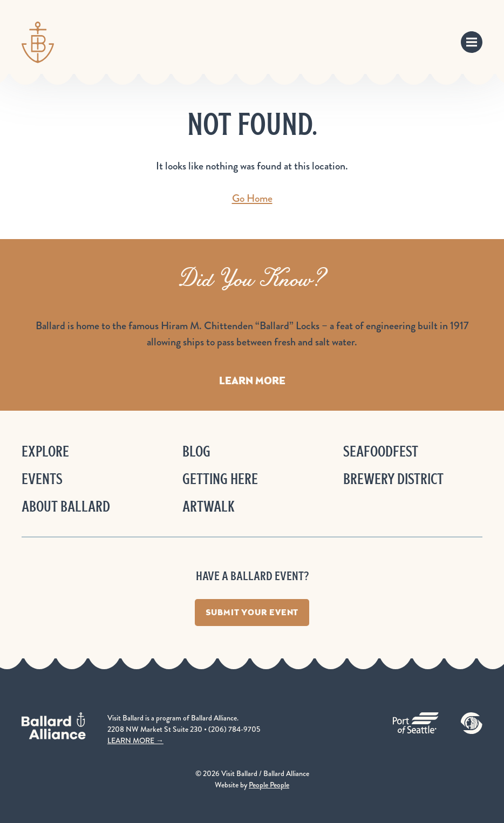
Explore (45, 451)
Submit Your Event (252, 612)
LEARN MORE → (135, 740)
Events (42, 479)
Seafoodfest (381, 451)
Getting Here (220, 479)
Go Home (252, 198)
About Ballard (66, 506)
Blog (196, 451)
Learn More (252, 380)
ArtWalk (209, 506)
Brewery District (393, 479)
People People (269, 785)
